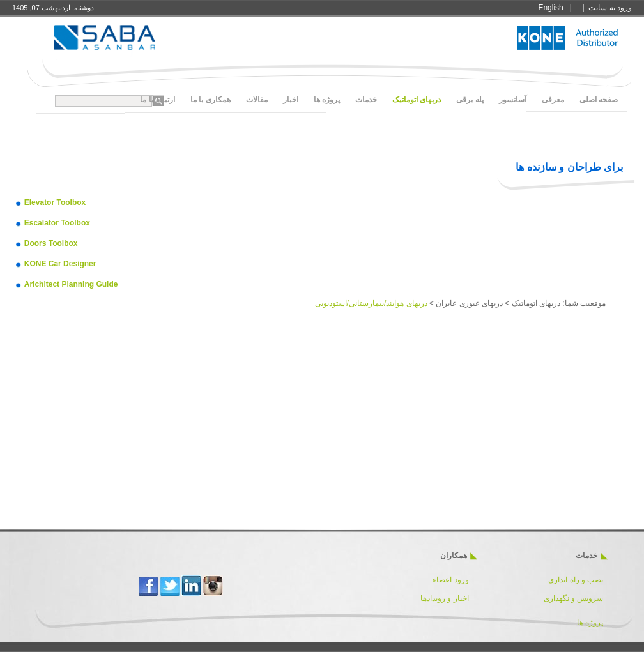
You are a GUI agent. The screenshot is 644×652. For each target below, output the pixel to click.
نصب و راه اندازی (576, 580)
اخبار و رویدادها (445, 598)
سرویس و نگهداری (574, 598)
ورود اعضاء (450, 580)
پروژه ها (590, 623)
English (550, 8)
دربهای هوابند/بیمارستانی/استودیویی (371, 303)
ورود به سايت (610, 8)
